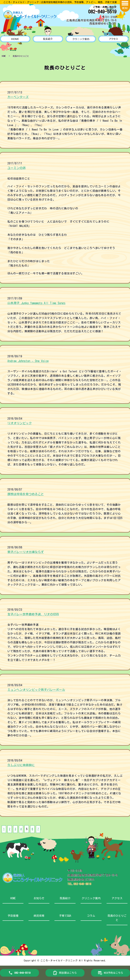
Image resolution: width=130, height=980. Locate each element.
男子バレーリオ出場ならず (26, 552)
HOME (4, 56)
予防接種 (13, 916)
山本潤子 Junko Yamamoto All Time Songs (36, 303)
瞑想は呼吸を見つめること (26, 494)
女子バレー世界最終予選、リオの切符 (33, 614)
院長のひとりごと (117, 918)
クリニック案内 (91, 898)
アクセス (117, 898)
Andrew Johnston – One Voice (28, 361)
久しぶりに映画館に (21, 765)
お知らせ (39, 898)
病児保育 (39, 916)
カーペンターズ (18, 97)
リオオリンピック (20, 423)
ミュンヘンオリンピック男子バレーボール (36, 690)
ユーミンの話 (17, 168)
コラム (91, 916)
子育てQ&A (65, 916)
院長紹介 (65, 898)
